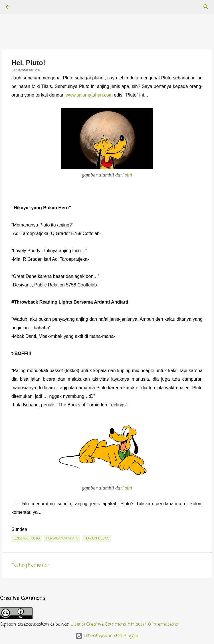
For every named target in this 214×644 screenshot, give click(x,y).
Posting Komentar (30, 565)
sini (129, 175)
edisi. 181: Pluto (27, 539)
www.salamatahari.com (89, 95)
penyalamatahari (62, 539)
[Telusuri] (24, 7)
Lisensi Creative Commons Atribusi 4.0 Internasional (125, 625)
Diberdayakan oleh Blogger (107, 636)
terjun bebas (97, 539)
